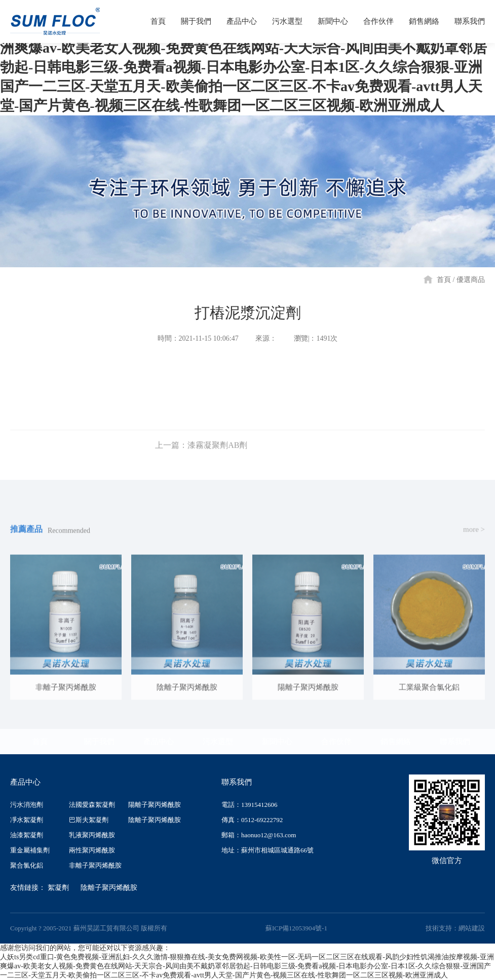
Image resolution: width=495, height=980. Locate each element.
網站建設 (472, 928)
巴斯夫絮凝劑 (89, 820)
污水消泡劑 (27, 805)
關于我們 (99, 742)
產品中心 (159, 742)
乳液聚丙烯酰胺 (92, 835)
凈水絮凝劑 (27, 820)
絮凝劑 (58, 888)
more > (474, 535)
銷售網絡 (396, 742)
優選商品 (471, 280)
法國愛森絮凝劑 (92, 805)
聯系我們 (455, 742)
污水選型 (218, 742)
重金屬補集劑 (30, 850)
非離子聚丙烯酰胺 (95, 865)
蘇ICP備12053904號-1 (296, 928)
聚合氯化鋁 (27, 865)
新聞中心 (277, 742)
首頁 (444, 280)
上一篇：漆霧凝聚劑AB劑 (201, 451)
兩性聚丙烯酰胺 (92, 850)
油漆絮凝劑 (27, 835)
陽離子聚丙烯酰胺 (155, 805)
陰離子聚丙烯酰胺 (155, 820)
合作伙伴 (336, 742)
